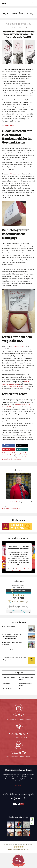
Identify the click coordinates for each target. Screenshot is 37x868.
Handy (8, 508)
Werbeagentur (15, 174)
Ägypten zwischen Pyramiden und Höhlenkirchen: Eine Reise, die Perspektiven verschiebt (12, 636)
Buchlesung (11, 455)
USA (19, 457)
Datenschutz (29, 844)
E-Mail (4, 508)
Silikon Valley (13, 457)
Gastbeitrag (6, 683)
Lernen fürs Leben (25, 455)
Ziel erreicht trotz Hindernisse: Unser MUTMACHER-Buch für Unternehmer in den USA (19, 34)
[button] (9, 445)
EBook (17, 455)
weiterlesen (18, 785)
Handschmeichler (16, 386)
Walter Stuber (9, 126)
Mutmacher (5, 457)
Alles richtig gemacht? (8, 626)
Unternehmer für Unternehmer (11, 650)
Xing (12, 508)
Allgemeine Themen (24, 453)
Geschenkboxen (17, 346)
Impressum (21, 844)
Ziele (21, 689)
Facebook (17, 508)
